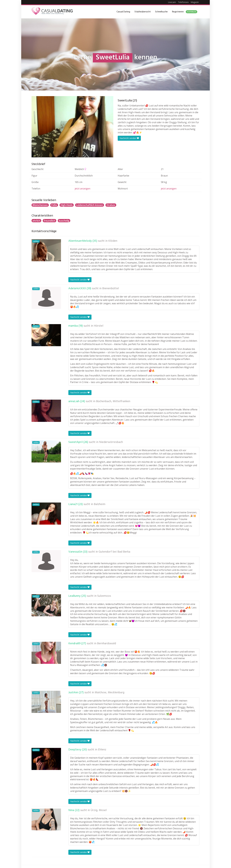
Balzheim (100, 504)
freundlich (49, 221)
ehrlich (36, 221)
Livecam (172, 2)
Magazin (195, 2)
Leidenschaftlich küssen (90, 205)
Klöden (113, 241)
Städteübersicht (143, 12)
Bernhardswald (107, 644)
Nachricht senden (129, 138)
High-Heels (67, 205)
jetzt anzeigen (82, 189)
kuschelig (64, 221)
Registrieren (185, 12)
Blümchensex (40, 205)
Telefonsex (183, 2)
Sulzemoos (104, 596)
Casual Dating (123, 12)
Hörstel (99, 326)
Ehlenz (102, 750)
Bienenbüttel (111, 288)
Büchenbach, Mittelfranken (113, 401)
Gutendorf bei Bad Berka (114, 552)
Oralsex (111, 205)
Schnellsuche (161, 12)
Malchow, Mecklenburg (110, 693)
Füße (54, 205)
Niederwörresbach (111, 442)
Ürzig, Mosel (99, 810)
